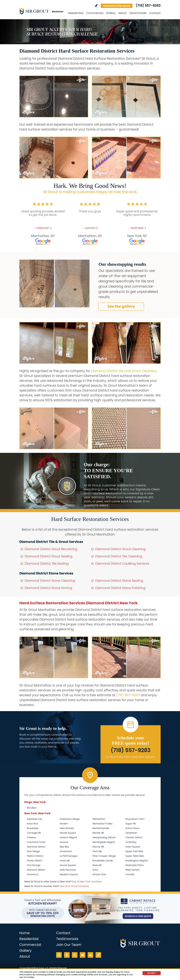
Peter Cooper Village (104, 856)
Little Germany (68, 870)
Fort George (34, 865)
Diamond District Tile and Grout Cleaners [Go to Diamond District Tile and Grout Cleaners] (124, 371)
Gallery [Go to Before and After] (111, 13)
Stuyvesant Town (135, 819)
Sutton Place (132, 828)
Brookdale (33, 828)
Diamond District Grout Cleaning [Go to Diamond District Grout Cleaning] (120, 549)
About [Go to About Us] (122, 13)
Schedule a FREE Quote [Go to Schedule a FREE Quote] (117, 6)
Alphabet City (35, 819)
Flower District (35, 861)
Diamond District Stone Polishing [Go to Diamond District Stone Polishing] (120, 588)
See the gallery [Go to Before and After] (121, 306)
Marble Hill (98, 833)
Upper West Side (135, 856)
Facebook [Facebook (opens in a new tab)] (67, 955)
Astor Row (32, 824)
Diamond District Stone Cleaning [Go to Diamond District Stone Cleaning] (50, 581)
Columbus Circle (36, 842)
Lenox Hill (65, 861)
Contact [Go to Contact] (155, 13)
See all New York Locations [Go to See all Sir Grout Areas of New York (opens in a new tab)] (87, 882)
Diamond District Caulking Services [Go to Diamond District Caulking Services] (122, 564)
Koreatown (66, 851)
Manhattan (99, 819)
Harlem (64, 824)
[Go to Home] (42, 11)
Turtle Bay (131, 842)
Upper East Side (134, 851)
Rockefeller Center (103, 861)
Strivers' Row (99, 874)
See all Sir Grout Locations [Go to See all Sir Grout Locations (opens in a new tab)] (74, 886)
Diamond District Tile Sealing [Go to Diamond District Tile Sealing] (47, 564)
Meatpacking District (104, 837)
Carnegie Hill (34, 833)
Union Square (133, 847)
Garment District (36, 870)
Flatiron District (35, 856)
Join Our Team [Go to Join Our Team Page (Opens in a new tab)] (69, 945)
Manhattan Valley (102, 824)
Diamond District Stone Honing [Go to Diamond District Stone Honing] (48, 588)
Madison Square (69, 874)
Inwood (64, 842)
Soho (95, 870)
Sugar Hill (130, 824)
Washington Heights (136, 861)
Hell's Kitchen (67, 828)
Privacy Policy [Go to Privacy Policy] (113, 972)
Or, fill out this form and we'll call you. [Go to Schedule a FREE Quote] (131, 757)
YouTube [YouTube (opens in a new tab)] (83, 955)
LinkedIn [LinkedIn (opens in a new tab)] (90, 955)
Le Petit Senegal (69, 856)
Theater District (134, 837)
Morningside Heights (104, 842)
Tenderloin (131, 833)
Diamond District (36, 847)
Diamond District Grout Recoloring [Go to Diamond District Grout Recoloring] (51, 549)
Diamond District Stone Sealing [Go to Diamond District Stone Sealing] (119, 581)
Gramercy (33, 874)
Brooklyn (32, 808)
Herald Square (68, 833)
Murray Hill (98, 847)
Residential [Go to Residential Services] (76, 13)
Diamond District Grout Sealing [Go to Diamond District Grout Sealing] (48, 556)
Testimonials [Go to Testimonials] (138, 13)
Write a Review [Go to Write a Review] (96, 6)
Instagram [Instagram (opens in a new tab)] (59, 955)
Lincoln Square (68, 865)
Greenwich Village (70, 819)
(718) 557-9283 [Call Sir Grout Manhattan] (148, 5)
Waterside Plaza (134, 865)
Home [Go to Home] (25, 933)
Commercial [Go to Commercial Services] (95, 13)
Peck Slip (97, 851)
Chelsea (31, 837)
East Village (33, 851)
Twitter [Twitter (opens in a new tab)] (75, 955)
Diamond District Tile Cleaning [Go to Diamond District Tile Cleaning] (119, 556)
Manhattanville (101, 828)
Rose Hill (97, 865)
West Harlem (132, 870)
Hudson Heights (68, 837)
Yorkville (130, 874)
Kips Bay (64, 847)
